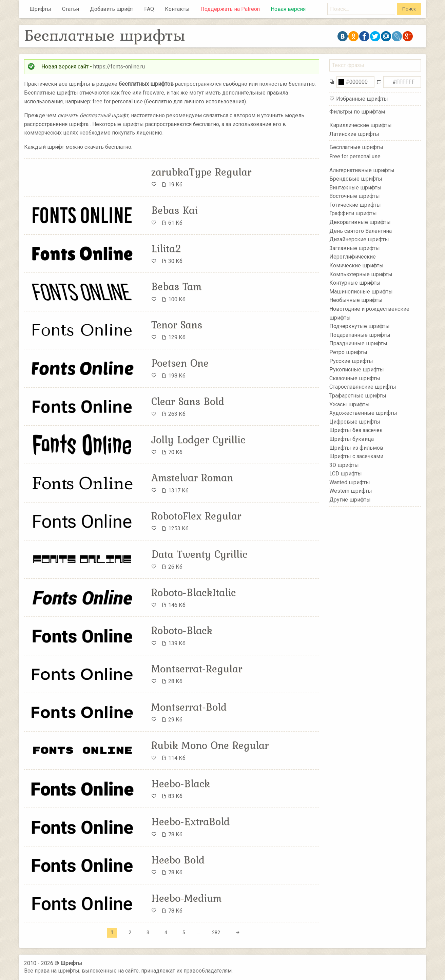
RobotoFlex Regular (196, 516)
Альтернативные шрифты (362, 170)
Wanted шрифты (350, 482)
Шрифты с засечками (356, 456)
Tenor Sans (177, 325)
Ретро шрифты (348, 352)
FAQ (149, 9)
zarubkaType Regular (201, 172)
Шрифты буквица (352, 439)
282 (216, 933)
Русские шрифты (351, 361)
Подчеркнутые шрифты (360, 326)
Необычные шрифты (356, 300)
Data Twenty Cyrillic (199, 554)
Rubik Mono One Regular (210, 745)
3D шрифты (344, 465)
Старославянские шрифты (363, 387)
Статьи (71, 9)
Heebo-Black (181, 783)
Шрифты (40, 9)
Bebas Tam (176, 286)
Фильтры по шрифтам (357, 112)
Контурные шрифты (355, 283)
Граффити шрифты (353, 213)
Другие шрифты (350, 500)
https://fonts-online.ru (119, 67)
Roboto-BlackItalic (194, 592)
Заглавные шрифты (355, 248)
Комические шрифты (356, 266)
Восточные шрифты (355, 196)
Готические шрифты (355, 205)
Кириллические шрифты (361, 125)
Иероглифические (353, 257)
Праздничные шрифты (358, 343)
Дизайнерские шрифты (359, 239)
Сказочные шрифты (355, 378)
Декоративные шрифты (360, 222)
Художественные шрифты (363, 413)
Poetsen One (180, 363)
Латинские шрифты (354, 134)
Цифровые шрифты (355, 422)
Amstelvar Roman (192, 477)
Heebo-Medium (186, 898)
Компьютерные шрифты (361, 274)
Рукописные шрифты (357, 370)
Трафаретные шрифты (358, 396)
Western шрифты (351, 491)
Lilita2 (166, 248)
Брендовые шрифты (356, 179)
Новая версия (288, 9)
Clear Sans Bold (188, 401)
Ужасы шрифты (350, 404)
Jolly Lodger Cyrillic (198, 440)
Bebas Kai (175, 210)
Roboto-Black (182, 630)
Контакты (177, 9)
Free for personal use (355, 156)
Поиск (409, 9)
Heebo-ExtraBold (190, 821)
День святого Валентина (361, 231)
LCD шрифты (346, 474)
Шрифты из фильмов (356, 447)
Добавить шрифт (112, 9)
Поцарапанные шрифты (360, 335)
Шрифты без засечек (356, 430)
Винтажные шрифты (355, 187)
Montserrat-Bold (189, 707)
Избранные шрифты (362, 99)
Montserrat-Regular (197, 669)
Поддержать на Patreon (230, 9)
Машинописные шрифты (361, 292)
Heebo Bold (178, 860)
